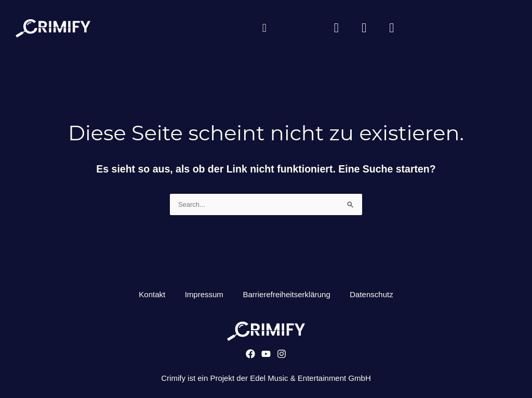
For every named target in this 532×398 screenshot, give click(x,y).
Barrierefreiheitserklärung (287, 296)
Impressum (203, 296)
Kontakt (150, 296)
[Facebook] (250, 356)
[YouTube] (266, 356)
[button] (264, 29)
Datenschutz (373, 296)
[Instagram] (282, 356)
